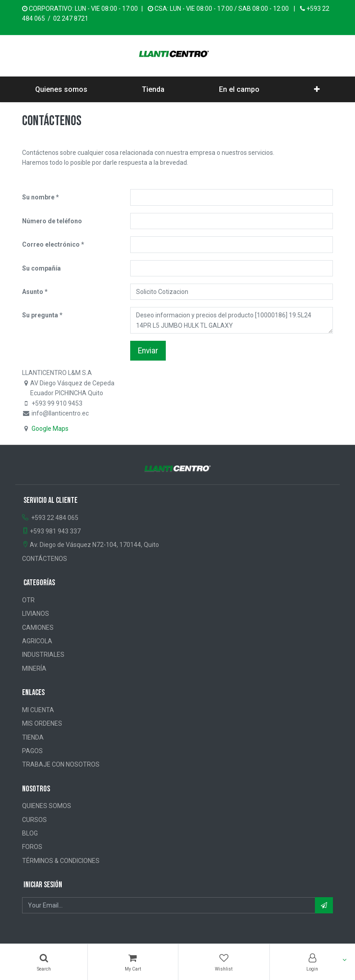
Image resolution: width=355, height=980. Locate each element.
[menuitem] (61, 90)
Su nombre (38, 197)
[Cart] (133, 962)
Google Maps (50, 429)
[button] (317, 90)
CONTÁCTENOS (45, 559)
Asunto (33, 292)
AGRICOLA (37, 641)
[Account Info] (312, 962)
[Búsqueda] (44, 962)
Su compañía (41, 268)
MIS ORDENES (42, 723)
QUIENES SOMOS (47, 806)
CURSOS (34, 820)
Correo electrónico (51, 244)
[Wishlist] (224, 962)
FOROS (32, 847)
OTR (28, 600)
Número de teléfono (52, 221)
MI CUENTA (38, 710)
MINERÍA (34, 668)
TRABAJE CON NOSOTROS (61, 764)
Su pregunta (40, 315)
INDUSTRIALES (43, 655)
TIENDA (33, 737)
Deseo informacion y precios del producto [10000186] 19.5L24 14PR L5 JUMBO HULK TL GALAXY (232, 320)
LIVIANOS (36, 614)
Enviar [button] (148, 351)
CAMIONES (38, 628)
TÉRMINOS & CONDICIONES (61, 861)
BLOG (30, 833)
